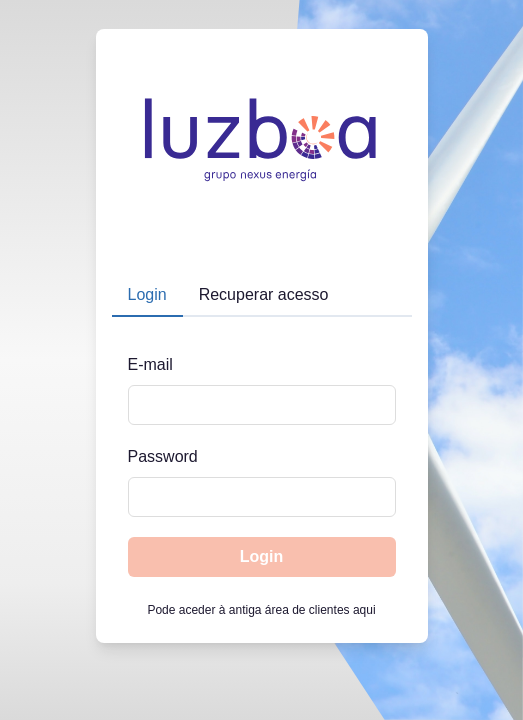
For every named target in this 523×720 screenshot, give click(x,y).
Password (163, 456)
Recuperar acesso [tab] (264, 294)
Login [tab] (147, 294)
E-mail (150, 364)
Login (262, 556)
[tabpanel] (262, 455)
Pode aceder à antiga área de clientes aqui (261, 610)
